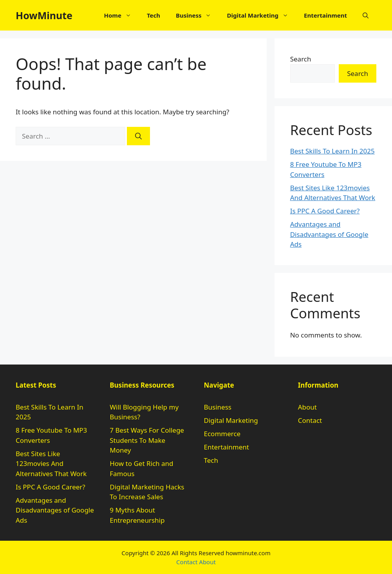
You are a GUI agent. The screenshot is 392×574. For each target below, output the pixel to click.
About (307, 407)
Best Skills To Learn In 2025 (332, 151)
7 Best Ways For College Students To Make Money (147, 440)
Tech (154, 15)
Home (121, 15)
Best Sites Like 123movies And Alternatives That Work (51, 464)
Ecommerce (222, 434)
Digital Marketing (261, 15)
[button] (366, 15)
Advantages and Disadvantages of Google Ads (329, 234)
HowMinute (44, 15)
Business (198, 15)
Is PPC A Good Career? (325, 211)
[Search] (138, 136)
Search (301, 59)
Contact (310, 420)
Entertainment (325, 15)
